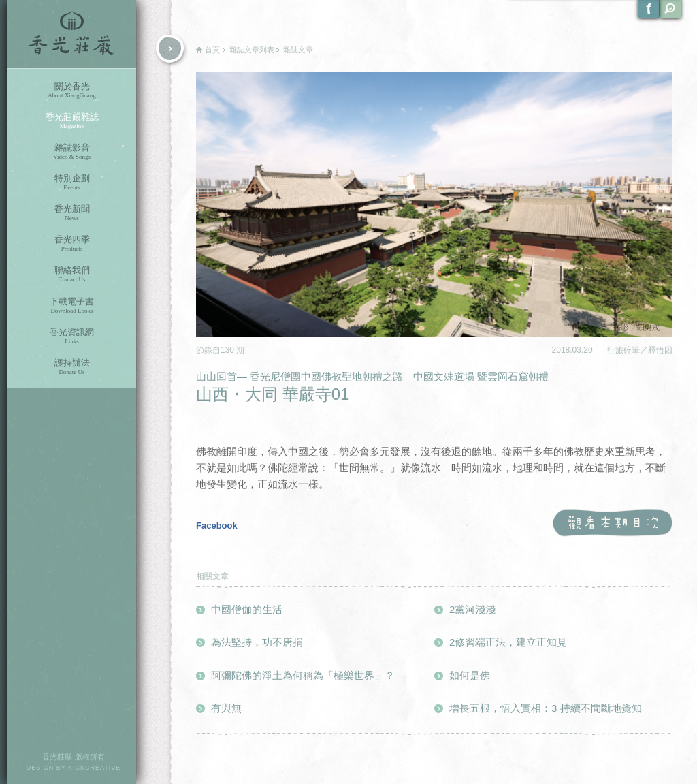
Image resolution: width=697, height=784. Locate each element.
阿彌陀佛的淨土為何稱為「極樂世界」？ (303, 675)
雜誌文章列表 (252, 50)
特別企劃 (72, 182)
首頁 (212, 50)
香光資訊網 (72, 336)
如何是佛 (470, 675)
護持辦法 (72, 367)
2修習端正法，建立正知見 (508, 642)
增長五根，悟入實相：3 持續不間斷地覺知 (546, 708)
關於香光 (72, 90)
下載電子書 (72, 305)
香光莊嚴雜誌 (72, 121)
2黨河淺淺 (472, 609)
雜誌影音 (72, 152)
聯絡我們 (72, 274)
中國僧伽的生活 (247, 609)
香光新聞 (72, 213)
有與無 (226, 708)
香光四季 (72, 244)
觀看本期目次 (612, 523)
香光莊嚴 (72, 34)
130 (228, 350)
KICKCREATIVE (94, 768)
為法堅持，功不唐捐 (257, 642)
